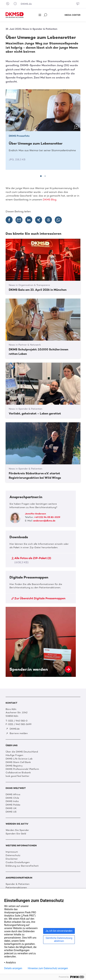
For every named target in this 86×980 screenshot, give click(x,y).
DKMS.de (26, 4)
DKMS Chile (12, 798)
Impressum (12, 852)
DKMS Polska (13, 805)
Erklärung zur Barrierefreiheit (22, 866)
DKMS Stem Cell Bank (18, 762)
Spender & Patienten (18, 884)
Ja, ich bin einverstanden (59, 931)
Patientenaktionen (16, 887)
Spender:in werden (41, 642)
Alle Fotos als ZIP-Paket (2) (31, 560)
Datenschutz (13, 855)
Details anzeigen (13, 968)
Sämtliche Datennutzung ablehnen (59, 939)
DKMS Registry (14, 766)
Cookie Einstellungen (18, 862)
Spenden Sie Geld (16, 834)
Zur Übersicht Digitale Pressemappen (38, 598)
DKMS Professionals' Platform (22, 769)
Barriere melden (17, 733)
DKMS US (11, 812)
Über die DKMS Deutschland (22, 752)
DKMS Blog (50, 200)
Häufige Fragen (14, 755)
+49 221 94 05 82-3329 (47, 517)
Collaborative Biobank (18, 773)
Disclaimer (12, 859)
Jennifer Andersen (35, 514)
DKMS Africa (13, 794)
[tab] (41, 176)
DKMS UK (11, 808)
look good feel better (17, 776)
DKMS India (12, 801)
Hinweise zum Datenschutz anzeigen (48, 968)
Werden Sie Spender (17, 830)
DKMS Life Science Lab (19, 759)
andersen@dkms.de (44, 521)
